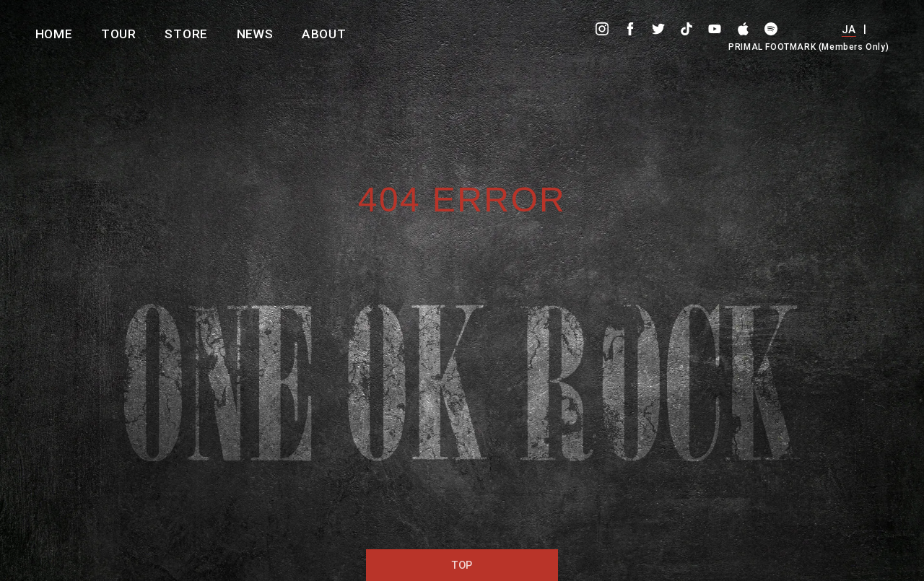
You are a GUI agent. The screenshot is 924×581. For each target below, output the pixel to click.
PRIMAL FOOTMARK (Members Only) (808, 47)
